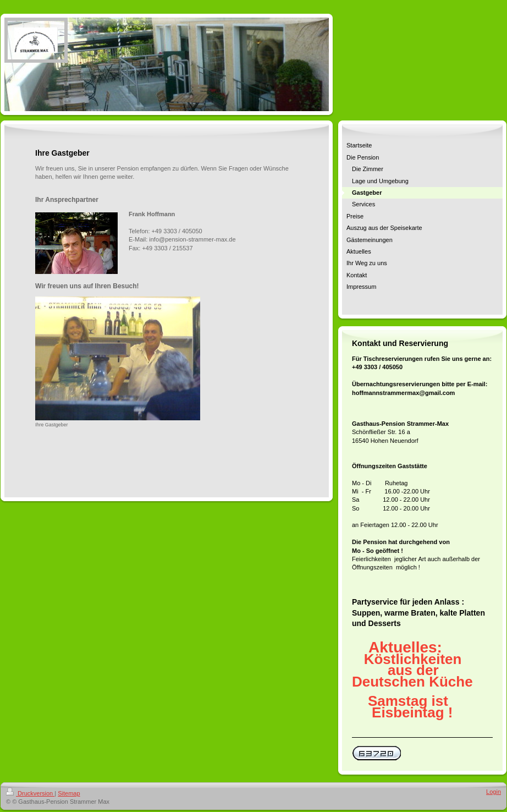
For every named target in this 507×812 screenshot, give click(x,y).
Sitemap (69, 793)
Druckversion (30, 793)
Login (494, 792)
